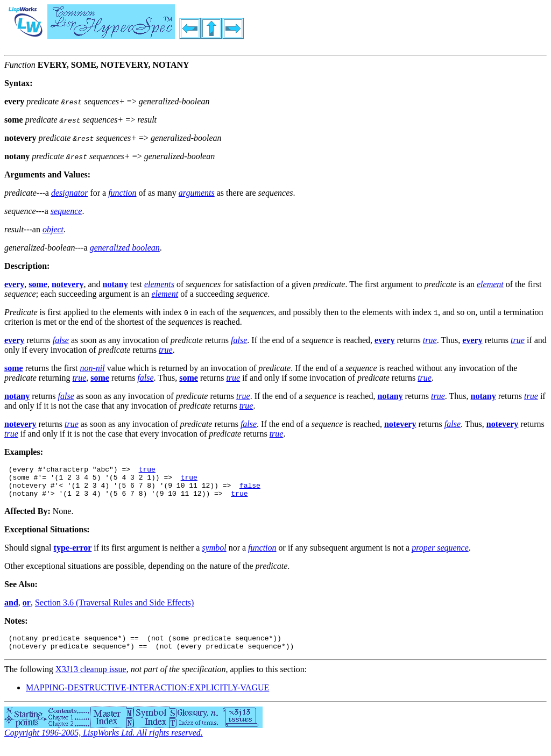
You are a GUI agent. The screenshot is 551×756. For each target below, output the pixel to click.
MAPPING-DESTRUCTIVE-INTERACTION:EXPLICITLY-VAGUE (147, 697)
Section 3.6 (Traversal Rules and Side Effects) (115, 609)
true (147, 470)
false (250, 490)
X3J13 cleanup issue (91, 679)
